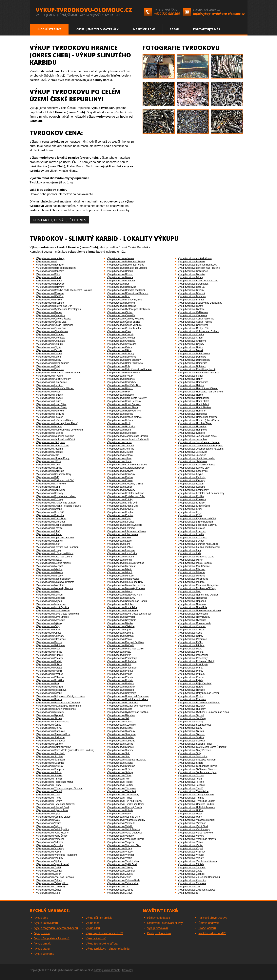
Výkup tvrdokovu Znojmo (120, 890)
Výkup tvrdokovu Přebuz (49, 671)
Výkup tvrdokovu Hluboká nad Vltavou (198, 388)
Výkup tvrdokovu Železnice (192, 880)
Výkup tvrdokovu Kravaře (120, 509)
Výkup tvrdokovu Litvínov (191, 541)
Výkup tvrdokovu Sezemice (121, 725)
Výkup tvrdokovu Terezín (191, 782)
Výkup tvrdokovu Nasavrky (121, 598)
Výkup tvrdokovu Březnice (50, 293)
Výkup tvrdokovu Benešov (50, 271)
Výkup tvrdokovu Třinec (49, 798)
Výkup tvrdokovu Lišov (119, 538)
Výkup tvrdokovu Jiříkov (49, 461)
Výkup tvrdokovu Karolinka (50, 471)
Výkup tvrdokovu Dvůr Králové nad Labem (129, 369)
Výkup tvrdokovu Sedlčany (192, 718)
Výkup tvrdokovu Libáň (48, 531)
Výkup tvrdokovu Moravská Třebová (126, 585)
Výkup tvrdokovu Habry (190, 379)
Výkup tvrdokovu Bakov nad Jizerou (126, 262)
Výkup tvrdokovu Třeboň (49, 791)
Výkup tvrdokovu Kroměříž (50, 512)
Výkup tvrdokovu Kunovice (50, 515)
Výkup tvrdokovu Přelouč (120, 671)
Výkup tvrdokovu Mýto (190, 592)
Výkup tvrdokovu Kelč (48, 477)
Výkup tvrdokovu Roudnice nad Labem (128, 699)
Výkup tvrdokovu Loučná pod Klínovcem (199, 547)
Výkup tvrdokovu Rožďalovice (123, 703)
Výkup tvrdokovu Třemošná (122, 791)
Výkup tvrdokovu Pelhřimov (51, 645)
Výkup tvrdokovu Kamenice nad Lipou (127, 465)
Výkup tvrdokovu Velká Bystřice (53, 829)
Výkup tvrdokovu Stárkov (120, 750)
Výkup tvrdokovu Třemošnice (193, 791)
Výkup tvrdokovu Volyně (191, 849)
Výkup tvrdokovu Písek (48, 649)
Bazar (174, 29)
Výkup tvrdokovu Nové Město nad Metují (58, 614)
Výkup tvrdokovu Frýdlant (50, 376)
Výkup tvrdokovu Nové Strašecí (53, 617)
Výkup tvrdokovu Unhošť (120, 810)
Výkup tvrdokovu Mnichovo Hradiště (55, 582)
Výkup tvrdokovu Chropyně (192, 341)
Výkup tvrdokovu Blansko (191, 274)
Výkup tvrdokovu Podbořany (122, 658)
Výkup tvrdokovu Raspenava (51, 690)
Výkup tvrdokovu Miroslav (192, 572)
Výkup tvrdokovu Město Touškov (195, 563)
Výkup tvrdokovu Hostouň (50, 417)
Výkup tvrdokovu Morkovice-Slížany (197, 588)
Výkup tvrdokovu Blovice (120, 277)
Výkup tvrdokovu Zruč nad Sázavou (197, 890)
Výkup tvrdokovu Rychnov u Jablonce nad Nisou (203, 712)
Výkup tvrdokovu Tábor (119, 776)
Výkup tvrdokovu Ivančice (191, 433)
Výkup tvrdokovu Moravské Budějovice (198, 585)
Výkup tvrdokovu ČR (189, 893)
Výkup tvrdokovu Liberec (49, 534)
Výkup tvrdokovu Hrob (119, 423)
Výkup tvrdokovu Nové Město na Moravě (199, 611)
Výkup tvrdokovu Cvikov (120, 347)
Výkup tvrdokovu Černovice (192, 315)
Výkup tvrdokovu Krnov (190, 509)
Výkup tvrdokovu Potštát (49, 668)
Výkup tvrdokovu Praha (190, 668)
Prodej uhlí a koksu (159, 933)
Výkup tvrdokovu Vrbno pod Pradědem (57, 855)
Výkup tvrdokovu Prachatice (122, 668)
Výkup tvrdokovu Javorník (50, 449)
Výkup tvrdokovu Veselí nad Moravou (198, 839)
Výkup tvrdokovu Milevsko (192, 569)
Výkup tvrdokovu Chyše (49, 347)
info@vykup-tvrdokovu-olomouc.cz (219, 14)
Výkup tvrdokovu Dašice (49, 350)
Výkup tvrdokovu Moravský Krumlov (126, 588)
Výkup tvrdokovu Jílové (119, 458)
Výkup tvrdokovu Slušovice (50, 737)
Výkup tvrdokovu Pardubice (192, 639)
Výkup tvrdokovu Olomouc (192, 626)
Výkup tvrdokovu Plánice (49, 652)
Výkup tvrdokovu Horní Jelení (194, 404)
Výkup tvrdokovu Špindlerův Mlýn (54, 747)
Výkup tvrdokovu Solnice (120, 744)
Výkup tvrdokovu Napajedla (51, 598)
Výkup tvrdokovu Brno (119, 296)
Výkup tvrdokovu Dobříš (49, 357)
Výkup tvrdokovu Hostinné (192, 411)
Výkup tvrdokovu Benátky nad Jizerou (127, 268)
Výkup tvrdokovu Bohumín (121, 281)
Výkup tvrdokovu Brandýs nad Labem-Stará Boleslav (64, 290)
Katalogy (128, 970)
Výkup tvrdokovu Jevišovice (193, 452)
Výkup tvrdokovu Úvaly (48, 820)
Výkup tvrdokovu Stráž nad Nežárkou (127, 760)
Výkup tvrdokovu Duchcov (50, 369)
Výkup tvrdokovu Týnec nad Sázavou (56, 804)
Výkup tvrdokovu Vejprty (49, 826)
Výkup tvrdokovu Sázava (49, 718)
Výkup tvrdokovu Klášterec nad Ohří (55, 480)
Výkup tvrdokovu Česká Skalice (124, 322)
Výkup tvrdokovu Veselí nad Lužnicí (126, 839)
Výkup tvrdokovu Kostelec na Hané (126, 493)
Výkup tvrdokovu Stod (119, 757)
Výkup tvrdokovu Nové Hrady (122, 611)
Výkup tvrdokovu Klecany (191, 480)
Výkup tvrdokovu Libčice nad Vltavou (127, 531)
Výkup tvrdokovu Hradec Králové (124, 417)
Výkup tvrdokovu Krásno (49, 509)
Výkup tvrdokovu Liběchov (192, 531)
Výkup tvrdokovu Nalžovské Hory (125, 595)
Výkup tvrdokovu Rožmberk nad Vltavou (199, 703)
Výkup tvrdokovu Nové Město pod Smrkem (130, 614)
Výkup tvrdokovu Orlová (49, 633)
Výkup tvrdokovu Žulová (120, 893)
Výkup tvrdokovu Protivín (120, 680)
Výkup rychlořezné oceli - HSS (104, 933)
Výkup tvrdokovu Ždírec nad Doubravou (199, 877)
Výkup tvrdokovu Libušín (191, 534)
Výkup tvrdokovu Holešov (120, 395)
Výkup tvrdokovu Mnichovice (193, 579)
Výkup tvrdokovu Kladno (120, 477)
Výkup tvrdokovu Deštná (49, 354)
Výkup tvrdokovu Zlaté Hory (51, 887)
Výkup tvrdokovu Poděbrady (193, 658)
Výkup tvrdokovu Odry (48, 626)
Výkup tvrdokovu (158, 928)
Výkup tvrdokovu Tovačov (191, 785)
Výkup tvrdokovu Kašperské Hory (54, 474)
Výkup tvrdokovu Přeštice (50, 674)
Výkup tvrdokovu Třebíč (190, 788)
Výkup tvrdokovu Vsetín (120, 858)
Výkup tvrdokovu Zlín (118, 887)
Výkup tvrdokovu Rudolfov (192, 709)
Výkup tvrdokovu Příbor (119, 674)
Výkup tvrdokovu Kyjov (119, 519)
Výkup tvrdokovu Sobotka (191, 741)
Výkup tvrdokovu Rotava (49, 699)
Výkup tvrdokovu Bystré (190, 306)
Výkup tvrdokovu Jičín (48, 455)
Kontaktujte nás (207, 29)
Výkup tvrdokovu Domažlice (193, 363)
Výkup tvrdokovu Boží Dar (192, 287)
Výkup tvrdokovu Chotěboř (121, 338)
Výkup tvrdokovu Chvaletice (122, 344)
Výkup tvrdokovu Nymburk (192, 620)
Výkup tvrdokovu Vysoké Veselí (53, 864)
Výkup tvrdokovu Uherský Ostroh (124, 807)
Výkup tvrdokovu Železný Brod (52, 883)
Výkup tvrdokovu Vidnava (50, 842)
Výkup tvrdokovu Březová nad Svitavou (128, 293)
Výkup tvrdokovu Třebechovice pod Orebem (59, 788)
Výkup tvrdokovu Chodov (191, 335)
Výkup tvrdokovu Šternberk (50, 753)
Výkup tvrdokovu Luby (190, 550)
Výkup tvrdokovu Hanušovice (52, 382)
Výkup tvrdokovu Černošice (51, 315)
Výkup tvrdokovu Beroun (120, 271)
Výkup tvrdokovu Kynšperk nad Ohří (197, 519)
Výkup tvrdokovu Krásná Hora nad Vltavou (59, 506)
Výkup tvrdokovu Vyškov (191, 858)
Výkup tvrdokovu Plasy (119, 652)
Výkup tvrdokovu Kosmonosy (193, 490)
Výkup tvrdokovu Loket (48, 544)
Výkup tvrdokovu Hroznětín (192, 427)
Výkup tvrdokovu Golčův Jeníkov (53, 379)
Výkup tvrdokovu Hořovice (50, 411)
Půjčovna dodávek (159, 918)
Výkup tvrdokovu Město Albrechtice (126, 563)
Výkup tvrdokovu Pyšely (191, 680)
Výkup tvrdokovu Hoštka (120, 414)
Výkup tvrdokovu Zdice (119, 877)
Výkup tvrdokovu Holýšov (50, 398)
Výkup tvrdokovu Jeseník (49, 452)
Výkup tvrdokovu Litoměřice (193, 538)
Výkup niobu (42, 933)
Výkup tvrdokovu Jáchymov (51, 442)
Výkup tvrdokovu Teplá (190, 779)
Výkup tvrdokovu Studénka (121, 766)
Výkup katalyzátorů (46, 923)
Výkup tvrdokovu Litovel (120, 541)
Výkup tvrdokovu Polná (119, 665)
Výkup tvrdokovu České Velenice (124, 325)
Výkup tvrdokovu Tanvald (49, 779)
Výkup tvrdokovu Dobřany (121, 354)
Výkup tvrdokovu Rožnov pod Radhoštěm (129, 706)
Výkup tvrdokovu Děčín (119, 350)
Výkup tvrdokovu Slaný (190, 728)
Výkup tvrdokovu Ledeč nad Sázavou (198, 525)
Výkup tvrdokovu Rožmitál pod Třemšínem (59, 706)
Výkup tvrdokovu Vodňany (50, 849)
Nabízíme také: (144, 29)
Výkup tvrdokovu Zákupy (120, 868)
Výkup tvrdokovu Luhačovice (122, 553)
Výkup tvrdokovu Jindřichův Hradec (197, 458)
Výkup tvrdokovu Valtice (49, 823)
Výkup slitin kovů (96, 938)
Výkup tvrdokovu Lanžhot (120, 522)
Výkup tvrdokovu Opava (120, 630)
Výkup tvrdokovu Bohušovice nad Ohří (198, 281)
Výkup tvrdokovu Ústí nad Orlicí (124, 817)
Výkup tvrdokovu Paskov (49, 642)
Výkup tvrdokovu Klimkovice (51, 484)
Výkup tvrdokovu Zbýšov (120, 874)
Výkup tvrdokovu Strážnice (50, 763)
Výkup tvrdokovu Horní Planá (122, 408)
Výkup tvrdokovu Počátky (50, 658)
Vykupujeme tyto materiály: (97, 29)
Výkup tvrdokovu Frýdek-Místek (124, 373)
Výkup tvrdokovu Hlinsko (120, 388)
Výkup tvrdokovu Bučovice (121, 303)
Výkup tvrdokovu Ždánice (191, 874)
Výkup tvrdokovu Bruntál (191, 300)
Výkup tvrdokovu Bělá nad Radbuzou (198, 265)
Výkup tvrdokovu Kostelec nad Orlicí (126, 496)
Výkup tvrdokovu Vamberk (121, 823)
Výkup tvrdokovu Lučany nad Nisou (55, 553)
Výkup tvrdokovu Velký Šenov (52, 836)
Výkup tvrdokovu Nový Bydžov (194, 617)
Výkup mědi (93, 923)
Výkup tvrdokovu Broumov (192, 296)
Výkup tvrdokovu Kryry (190, 512)
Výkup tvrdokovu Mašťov (49, 560)
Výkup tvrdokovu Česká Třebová (195, 322)
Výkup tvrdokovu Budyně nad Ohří (54, 306)
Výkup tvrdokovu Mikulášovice (194, 566)
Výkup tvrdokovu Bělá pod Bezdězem (56, 268)
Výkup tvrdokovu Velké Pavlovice (195, 833)
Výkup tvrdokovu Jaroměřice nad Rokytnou (201, 446)
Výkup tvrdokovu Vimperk (121, 842)
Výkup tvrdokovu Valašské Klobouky (126, 820)
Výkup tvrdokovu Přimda (120, 677)
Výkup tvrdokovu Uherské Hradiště (196, 804)
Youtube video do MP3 (212, 933)
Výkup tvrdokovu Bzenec (49, 312)
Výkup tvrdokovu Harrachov (122, 382)
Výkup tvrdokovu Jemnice (121, 449)
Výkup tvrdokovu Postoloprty (193, 665)
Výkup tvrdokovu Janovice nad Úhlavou (199, 442)
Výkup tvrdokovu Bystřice (191, 309)
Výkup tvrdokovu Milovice (50, 572)
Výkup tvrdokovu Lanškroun (51, 522)
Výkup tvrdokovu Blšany (191, 277)
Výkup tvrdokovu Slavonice (121, 734)
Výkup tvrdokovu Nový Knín (122, 620)
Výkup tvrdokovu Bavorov (191, 262)
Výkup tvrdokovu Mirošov (49, 576)
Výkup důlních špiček (99, 918)
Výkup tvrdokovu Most (48, 592)
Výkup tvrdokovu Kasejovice (193, 471)
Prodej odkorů (207, 928)
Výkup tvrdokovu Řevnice (191, 690)
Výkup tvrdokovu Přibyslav (50, 677)
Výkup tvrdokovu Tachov (191, 776)
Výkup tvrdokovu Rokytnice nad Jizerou (199, 693)
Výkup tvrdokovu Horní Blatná (194, 401)
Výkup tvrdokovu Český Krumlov (124, 328)
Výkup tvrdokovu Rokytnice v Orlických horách (61, 696)
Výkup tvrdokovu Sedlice (120, 722)
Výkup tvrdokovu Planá (190, 649)
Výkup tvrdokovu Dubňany (192, 366)
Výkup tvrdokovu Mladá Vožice (123, 579)
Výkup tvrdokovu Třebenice (121, 788)
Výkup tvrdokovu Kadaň (49, 465)
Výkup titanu (42, 949)
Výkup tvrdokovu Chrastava (51, 341)
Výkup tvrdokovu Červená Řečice (54, 319)
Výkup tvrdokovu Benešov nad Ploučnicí (199, 268)
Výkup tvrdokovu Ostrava (120, 636)
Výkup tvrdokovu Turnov (49, 801)
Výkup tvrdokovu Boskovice (122, 287)
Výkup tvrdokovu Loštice (120, 547)
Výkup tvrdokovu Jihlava (120, 455)
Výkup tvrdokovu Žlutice (49, 890)
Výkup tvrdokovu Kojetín (191, 484)
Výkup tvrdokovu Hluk (119, 392)
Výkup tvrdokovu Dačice (191, 347)
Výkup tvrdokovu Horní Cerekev (124, 404)
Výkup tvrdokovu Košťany (50, 493)
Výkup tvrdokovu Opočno (191, 630)
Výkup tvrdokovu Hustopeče (122, 433)
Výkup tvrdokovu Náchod (49, 595)
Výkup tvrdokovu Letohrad (121, 528)
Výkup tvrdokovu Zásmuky (121, 871)
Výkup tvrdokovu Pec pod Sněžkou (126, 642)
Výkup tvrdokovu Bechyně (50, 265)
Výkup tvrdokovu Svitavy (120, 772)
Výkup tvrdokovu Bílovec (120, 274)
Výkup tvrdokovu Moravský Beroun (55, 588)
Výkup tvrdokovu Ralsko (191, 687)
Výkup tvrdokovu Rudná (120, 709)
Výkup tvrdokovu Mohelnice (51, 585)
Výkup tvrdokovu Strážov (120, 763)
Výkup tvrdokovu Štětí (119, 753)
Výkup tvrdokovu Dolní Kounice (53, 363)
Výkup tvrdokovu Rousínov (192, 699)
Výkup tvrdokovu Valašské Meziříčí (196, 820)
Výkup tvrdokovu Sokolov (50, 744)
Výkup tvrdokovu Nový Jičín (51, 620)
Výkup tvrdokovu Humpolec (192, 430)
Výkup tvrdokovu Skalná (49, 728)
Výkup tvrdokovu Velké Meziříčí (53, 833)
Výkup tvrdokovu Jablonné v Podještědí (128, 439)
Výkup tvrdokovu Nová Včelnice (53, 611)
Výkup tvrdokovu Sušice (120, 769)
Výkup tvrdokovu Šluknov (191, 734)
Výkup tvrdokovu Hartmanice (193, 382)
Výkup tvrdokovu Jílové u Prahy (53, 458)
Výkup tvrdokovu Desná (191, 350)
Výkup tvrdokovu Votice (49, 852)
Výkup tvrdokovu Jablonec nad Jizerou (127, 436)
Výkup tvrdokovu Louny (49, 550)
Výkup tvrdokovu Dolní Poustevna (125, 363)
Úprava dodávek (209, 923)
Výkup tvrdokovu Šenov (49, 725)
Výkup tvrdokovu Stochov (50, 757)
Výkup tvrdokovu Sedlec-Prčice (53, 722)
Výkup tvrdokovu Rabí (48, 684)
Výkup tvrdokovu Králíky (120, 500)
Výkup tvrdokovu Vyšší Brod (122, 864)
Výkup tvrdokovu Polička (49, 665)
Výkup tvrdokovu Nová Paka (122, 607)
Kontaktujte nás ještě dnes (59, 220)
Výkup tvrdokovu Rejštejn (120, 690)
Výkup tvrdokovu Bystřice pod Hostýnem (128, 309)
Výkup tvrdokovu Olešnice (121, 626)
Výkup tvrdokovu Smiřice (191, 737)
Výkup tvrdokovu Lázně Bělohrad (195, 522)
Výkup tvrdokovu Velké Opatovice (125, 833)
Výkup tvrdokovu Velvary (191, 836)
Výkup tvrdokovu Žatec (190, 871)
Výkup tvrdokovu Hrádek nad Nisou (55, 420)
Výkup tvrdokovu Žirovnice (192, 883)
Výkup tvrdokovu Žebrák (49, 880)
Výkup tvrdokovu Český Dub (51, 328)
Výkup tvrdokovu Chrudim (50, 344)
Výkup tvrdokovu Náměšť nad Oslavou (198, 595)
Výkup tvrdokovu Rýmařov (121, 715)
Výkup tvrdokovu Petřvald (121, 645)
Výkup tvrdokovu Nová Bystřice (53, 607)
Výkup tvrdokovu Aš (47, 262)
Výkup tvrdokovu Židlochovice (123, 883)
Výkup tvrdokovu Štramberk (51, 760)
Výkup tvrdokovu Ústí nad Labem (54, 817)
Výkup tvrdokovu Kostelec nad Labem (56, 496)
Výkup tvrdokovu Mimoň (120, 572)
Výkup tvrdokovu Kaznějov (121, 474)
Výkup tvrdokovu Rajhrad (49, 687)
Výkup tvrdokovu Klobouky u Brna (125, 484)
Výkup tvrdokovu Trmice (120, 798)
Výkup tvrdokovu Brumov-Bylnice (125, 300)
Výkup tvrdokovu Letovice (192, 528)
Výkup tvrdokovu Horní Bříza (51, 404)
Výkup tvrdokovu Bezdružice (193, 271)
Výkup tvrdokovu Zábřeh (191, 864)
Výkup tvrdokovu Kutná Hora (51, 519)
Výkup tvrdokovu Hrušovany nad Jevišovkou (59, 430)
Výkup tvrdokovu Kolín (48, 487)
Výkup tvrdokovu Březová (191, 293)
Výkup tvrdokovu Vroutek (191, 855)
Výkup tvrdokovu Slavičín (191, 731)
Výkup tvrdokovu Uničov (191, 810)
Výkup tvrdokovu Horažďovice (194, 398)
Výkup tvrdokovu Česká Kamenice (196, 319)
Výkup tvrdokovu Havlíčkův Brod (124, 385)
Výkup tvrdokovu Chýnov (191, 344)
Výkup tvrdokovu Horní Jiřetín (52, 408)
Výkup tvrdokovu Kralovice (192, 500)
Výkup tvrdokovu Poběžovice (193, 655)
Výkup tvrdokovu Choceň (120, 335)
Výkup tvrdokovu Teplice (120, 782)
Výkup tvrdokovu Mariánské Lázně (196, 557)
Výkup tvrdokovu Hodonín (50, 395)
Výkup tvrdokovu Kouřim (191, 496)
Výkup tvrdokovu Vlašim (191, 845)
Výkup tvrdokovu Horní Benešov (124, 401)
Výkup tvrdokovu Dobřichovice (194, 354)
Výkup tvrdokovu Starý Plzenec (194, 750)
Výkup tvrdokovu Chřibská (121, 341)
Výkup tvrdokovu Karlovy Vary (194, 468)
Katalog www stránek (107, 970)
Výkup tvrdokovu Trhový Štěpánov (196, 795)
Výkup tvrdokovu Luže (190, 553)
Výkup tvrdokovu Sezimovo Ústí (195, 725)
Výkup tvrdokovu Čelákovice (193, 312)
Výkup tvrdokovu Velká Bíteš (193, 826)
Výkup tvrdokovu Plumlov (50, 655)
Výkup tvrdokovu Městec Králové (54, 563)
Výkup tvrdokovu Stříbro (191, 763)
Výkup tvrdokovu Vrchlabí (121, 855)
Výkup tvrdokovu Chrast (191, 338)
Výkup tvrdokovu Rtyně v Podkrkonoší (56, 709)
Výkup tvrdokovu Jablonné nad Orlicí (56, 439)
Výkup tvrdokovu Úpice (48, 814)
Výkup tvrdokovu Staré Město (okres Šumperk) (203, 747)
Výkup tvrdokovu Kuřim (190, 515)
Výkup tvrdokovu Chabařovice (52, 331)
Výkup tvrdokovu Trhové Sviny (123, 795)
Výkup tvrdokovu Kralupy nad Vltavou (56, 503)
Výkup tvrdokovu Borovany (50, 287)
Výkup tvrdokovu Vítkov (190, 842)
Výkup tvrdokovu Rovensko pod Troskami (58, 703)
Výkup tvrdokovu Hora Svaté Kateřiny (127, 398)
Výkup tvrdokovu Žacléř (49, 868)
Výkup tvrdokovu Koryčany (121, 490)
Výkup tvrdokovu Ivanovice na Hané (55, 436)
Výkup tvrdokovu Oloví (48, 630)
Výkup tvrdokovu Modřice (191, 582)
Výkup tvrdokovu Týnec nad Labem (197, 801)
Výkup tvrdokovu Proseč (191, 677)
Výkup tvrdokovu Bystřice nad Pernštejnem (59, 309)
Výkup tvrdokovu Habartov (121, 379)
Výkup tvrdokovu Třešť (48, 795)
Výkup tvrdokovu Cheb (119, 331)
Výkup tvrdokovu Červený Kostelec (126, 319)
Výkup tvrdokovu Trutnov (191, 798)
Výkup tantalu (43, 944)
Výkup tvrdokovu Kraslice (191, 503)
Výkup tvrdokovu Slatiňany (121, 731)
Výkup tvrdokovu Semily (191, 722)
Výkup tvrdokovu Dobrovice (122, 357)
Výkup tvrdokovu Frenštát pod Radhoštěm (58, 373)
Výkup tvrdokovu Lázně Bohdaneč (54, 525)
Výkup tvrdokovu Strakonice (193, 757)
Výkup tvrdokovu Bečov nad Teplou (126, 265)
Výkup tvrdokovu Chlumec (50, 335)
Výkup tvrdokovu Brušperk (50, 303)
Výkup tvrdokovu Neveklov (192, 604)
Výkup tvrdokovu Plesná (191, 652)
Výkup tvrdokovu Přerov (191, 671)
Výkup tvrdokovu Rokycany (121, 693)
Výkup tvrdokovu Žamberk (192, 868)
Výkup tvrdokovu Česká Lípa (51, 322)
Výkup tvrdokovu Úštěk (190, 814)
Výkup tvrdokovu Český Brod (193, 325)
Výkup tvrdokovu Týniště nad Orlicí (125, 804)
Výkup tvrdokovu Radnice (121, 684)
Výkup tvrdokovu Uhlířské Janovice (197, 807)
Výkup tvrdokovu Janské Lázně (53, 446)
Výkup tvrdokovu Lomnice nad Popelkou (57, 547)
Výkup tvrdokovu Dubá (48, 366)
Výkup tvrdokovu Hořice (49, 401)
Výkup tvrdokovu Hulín (119, 430)
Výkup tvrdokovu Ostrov (191, 636)
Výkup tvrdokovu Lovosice (121, 550)
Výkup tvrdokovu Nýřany (49, 623)
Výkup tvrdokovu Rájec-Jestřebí (195, 684)
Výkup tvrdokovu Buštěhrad (122, 306)
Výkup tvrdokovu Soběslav (121, 741)
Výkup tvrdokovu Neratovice (51, 604)
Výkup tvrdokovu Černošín (121, 315)
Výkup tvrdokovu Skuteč (120, 728)
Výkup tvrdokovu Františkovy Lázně (197, 369)
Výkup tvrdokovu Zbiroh (49, 874)
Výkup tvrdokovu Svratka (49, 776)
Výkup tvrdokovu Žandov (49, 871)
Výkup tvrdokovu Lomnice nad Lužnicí (198, 544)
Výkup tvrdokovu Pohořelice (122, 661)
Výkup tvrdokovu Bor (118, 284)
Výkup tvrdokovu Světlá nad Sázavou (198, 769)
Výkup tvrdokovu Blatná (49, 277)
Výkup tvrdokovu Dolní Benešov (124, 360)
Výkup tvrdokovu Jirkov (119, 461)
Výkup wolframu (44, 954)
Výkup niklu (93, 928)
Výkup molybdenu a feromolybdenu (56, 928)
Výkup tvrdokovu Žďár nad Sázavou (55, 877)
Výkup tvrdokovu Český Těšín (194, 328)
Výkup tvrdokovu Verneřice (50, 839)
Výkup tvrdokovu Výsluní (49, 861)
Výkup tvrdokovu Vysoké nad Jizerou (197, 861)
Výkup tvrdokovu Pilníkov (191, 645)
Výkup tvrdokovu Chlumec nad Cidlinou (199, 331)
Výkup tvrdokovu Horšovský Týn (124, 411)
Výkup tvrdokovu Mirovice (192, 576)
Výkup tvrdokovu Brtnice (49, 300)
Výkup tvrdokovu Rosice (191, 696)
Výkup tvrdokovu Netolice (120, 604)
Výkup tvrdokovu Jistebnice (192, 461)
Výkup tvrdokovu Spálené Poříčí (195, 744)
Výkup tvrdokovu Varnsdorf (192, 823)
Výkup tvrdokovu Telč (118, 779)
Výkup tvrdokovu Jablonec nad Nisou (198, 436)
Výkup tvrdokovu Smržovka (51, 741)
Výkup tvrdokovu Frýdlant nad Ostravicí (199, 373)
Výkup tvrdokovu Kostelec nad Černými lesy (201, 493)
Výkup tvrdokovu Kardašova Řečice (126, 468)
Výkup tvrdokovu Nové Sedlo (193, 614)
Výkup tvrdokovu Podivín (49, 661)
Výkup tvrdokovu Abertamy (50, 258)
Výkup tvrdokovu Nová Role (193, 607)
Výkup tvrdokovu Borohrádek (193, 284)
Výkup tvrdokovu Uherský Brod (53, 807)
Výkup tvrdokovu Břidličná (50, 296)
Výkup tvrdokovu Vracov (120, 852)
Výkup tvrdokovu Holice (190, 395)
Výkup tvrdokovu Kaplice (49, 468)
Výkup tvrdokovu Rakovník (121, 687)
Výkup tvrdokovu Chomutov (51, 338)
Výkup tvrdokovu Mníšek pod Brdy (125, 582)
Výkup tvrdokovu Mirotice (120, 576)
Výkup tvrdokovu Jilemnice (192, 455)
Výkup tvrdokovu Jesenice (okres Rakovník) (201, 449)
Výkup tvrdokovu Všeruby (50, 858)
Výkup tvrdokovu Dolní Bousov (194, 360)
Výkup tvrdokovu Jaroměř (121, 446)
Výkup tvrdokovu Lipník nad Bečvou (55, 538)
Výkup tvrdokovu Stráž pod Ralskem (197, 760)
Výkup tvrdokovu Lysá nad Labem (54, 557)
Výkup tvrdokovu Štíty (189, 753)
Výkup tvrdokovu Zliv (189, 887)
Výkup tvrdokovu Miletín (120, 569)
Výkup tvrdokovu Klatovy (120, 480)
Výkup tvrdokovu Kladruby (192, 477)
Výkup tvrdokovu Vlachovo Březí (124, 845)
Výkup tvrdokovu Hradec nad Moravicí (198, 417)
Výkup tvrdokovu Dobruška (192, 357)
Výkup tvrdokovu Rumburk (50, 712)
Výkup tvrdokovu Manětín (120, 557)
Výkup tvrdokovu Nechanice (193, 598)
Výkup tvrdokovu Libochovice (122, 534)
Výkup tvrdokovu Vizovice (50, 845)
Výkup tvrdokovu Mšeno (120, 592)
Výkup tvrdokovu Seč (118, 718)
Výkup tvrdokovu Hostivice (50, 414)
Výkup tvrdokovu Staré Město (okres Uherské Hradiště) (65, 750)
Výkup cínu (41, 918)
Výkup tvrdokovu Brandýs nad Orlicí (126, 290)
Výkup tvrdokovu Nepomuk (192, 601)
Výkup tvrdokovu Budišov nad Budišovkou (200, 303)
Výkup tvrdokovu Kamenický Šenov (197, 465)
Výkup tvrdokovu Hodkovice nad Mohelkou (200, 392)
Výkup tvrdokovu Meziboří (50, 566)
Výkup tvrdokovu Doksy (49, 360)
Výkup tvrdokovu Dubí (119, 366)
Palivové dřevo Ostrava (213, 918)
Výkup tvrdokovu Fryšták (120, 376)
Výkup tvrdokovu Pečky (190, 642)
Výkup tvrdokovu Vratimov (192, 852)
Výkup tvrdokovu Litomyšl (50, 541)
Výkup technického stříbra (102, 944)
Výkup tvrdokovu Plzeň (119, 655)
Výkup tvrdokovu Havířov (49, 385)
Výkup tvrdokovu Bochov (49, 281)
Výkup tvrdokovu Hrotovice (121, 427)
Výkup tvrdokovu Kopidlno (192, 487)
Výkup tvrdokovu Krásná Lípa (123, 506)
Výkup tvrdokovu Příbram (191, 674)
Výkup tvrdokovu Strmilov (50, 766)
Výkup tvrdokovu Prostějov (50, 680)
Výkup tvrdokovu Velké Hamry (194, 829)
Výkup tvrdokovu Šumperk (50, 769)
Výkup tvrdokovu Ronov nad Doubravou (128, 696)
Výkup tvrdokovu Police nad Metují (196, 661)
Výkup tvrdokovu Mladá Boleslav (53, 579)
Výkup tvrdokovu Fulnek (191, 376)
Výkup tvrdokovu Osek (190, 633)
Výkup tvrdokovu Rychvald (50, 715)
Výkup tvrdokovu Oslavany (50, 636)
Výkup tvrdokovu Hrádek (120, 420)
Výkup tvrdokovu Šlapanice (51, 731)
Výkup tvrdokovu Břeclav (191, 290)
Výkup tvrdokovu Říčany (49, 693)
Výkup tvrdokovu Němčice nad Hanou (127, 601)
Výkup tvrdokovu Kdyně (190, 474)
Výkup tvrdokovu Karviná (120, 471)
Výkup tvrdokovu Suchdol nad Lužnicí (198, 766)
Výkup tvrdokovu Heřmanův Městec (55, 388)
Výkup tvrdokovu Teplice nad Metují (55, 782)
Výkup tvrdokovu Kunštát (120, 515)
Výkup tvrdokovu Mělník (191, 560)
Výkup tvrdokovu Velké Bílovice (124, 829)
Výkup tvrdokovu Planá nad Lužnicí (126, 649)
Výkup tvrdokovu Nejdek (49, 601)
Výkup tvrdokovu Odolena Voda (195, 623)
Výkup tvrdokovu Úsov (119, 814)
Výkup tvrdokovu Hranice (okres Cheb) (198, 420)
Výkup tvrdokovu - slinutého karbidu (108, 949)
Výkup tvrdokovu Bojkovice (50, 284)
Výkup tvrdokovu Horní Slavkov (195, 408)
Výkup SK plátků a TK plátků (52, 938)
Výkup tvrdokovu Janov (119, 442)
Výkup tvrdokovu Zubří (48, 893)
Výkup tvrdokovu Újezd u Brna (52, 810)
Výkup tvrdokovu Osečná (120, 633)
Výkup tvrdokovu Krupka (120, 512)
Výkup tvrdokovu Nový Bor (121, 617)
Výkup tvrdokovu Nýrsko (120, 623)
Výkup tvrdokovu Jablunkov (192, 439)
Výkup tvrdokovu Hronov (49, 427)
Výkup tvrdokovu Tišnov (49, 785)
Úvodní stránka (49, 29)
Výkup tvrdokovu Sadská (191, 715)
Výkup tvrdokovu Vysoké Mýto (123, 861)
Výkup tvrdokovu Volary (119, 849)
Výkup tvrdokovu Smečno (121, 737)
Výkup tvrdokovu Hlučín (49, 392)
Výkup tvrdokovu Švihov (49, 772)
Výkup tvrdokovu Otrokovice (51, 639)
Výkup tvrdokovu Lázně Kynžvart (124, 525)
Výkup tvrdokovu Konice (120, 487)
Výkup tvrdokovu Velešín (120, 826)
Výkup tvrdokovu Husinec (50, 433)
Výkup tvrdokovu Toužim (120, 785)
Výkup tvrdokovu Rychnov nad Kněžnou (128, 712)
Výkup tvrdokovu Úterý (190, 817)
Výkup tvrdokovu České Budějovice (55, 325)
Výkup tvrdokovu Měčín (119, 560)
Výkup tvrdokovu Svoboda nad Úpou (197, 772)
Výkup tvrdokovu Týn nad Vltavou (125, 801)
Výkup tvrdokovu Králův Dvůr (122, 503)
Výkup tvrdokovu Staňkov (120, 747)
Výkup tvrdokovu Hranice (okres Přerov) (57, 423)
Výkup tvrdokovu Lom (119, 544)
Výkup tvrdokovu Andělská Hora (195, 258)
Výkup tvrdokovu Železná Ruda (124, 880)
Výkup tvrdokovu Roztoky (191, 706)
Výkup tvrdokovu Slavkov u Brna (53, 734)
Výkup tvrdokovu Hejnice (191, 385)
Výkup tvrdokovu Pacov (119, 639)
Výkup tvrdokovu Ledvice (49, 528)
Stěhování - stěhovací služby (165, 923)
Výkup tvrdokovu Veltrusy (120, 836)
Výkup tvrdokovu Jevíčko (120, 452)
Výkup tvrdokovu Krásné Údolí (194, 506)
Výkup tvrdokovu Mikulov (49, 569)
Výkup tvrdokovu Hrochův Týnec (195, 423)
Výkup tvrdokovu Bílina (48, 274)
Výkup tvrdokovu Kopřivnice (51, 490)
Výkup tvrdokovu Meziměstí (122, 566)
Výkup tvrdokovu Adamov (120, 258)
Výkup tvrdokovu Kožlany (50, 500)
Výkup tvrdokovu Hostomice (193, 414)
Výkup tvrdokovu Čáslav (120, 312)
